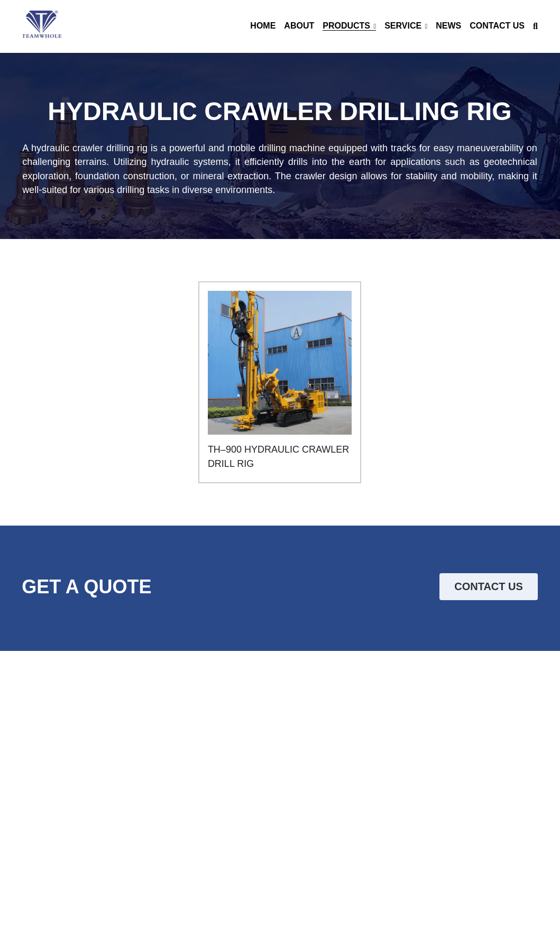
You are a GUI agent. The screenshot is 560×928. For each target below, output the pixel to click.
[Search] (535, 26)
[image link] (42, 26)
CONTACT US (489, 587)
